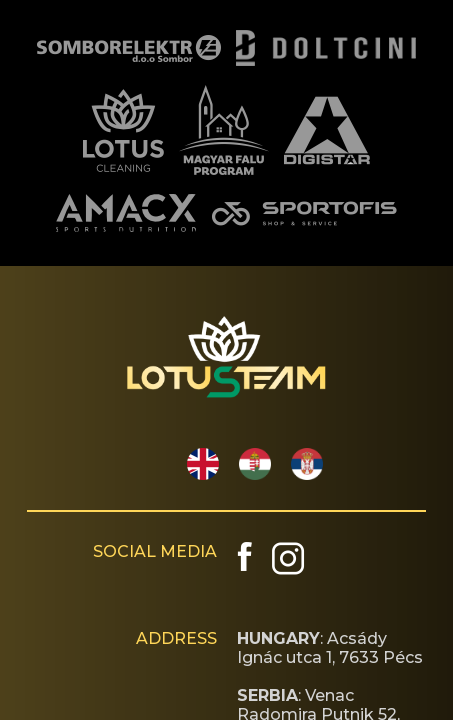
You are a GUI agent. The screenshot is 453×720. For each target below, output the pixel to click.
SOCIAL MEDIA (155, 551)
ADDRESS (176, 638)
